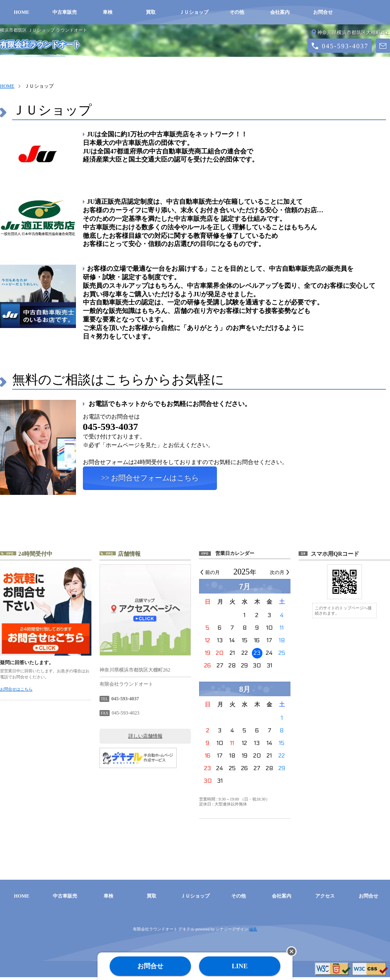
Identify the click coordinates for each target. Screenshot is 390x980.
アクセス (325, 899)
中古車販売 (65, 12)
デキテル (186, 932)
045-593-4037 (345, 46)
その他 (237, 12)
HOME (22, 12)
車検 (108, 12)
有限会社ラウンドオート (40, 45)
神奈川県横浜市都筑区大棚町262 (353, 32)
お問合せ (323, 12)
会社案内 (280, 12)
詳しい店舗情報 (145, 739)
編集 (253, 932)
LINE (239, 966)
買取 (151, 12)
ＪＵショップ (194, 12)
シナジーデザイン (232, 932)
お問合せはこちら (16, 692)
